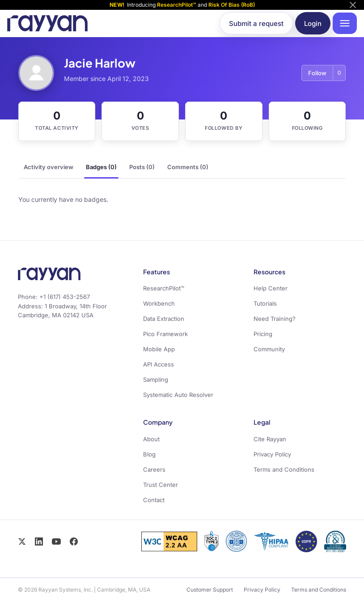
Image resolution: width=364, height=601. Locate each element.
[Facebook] (74, 541)
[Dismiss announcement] (353, 5)
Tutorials (265, 303)
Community (269, 349)
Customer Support (210, 590)
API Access (159, 364)
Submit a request (256, 23)
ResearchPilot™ (177, 5)
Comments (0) (188, 167)
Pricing (263, 334)
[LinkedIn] (39, 541)
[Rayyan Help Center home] (47, 23)
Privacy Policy (272, 454)
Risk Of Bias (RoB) (232, 5)
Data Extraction (164, 319)
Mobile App (159, 349)
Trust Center (161, 485)
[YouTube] (56, 541)
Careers (154, 469)
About (151, 439)
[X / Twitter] (22, 541)
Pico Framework (165, 334)
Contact (154, 500)
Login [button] (313, 23)
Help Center (271, 288)
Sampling (156, 379)
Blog (149, 454)
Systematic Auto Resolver (178, 395)
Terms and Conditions (284, 469)
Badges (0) (101, 167)
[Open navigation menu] (345, 23)
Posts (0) (142, 167)
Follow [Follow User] (317, 73)
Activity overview (49, 167)
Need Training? (275, 319)
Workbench (159, 303)
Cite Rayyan (270, 439)
